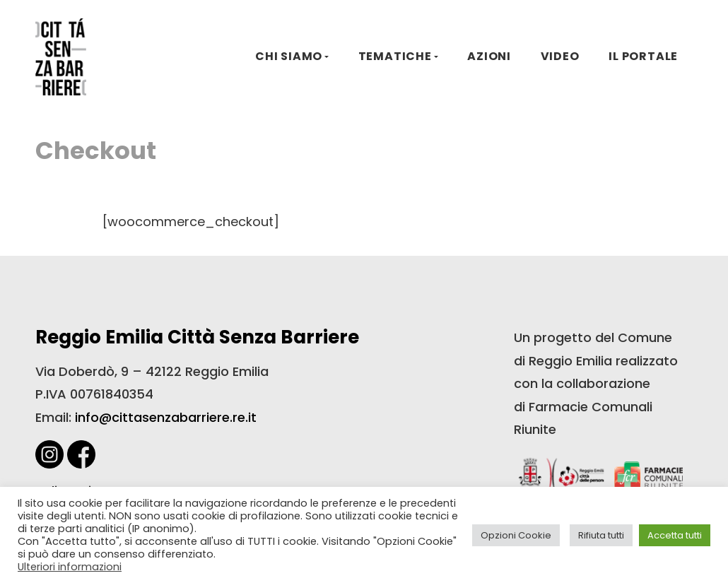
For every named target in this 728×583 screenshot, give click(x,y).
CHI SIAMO (289, 56)
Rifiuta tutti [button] (601, 535)
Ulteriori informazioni (70, 567)
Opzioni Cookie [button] (516, 535)
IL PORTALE (643, 56)
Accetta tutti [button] (675, 535)
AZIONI (489, 56)
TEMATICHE (395, 56)
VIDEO (560, 56)
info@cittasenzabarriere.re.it (166, 417)
